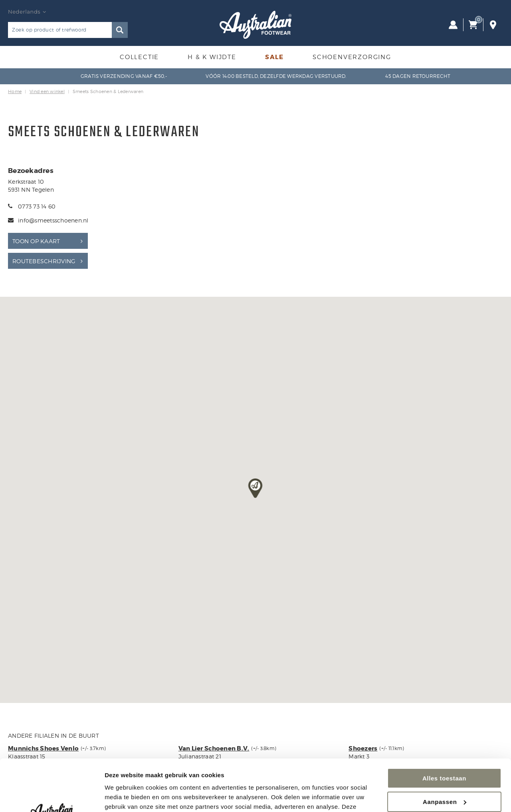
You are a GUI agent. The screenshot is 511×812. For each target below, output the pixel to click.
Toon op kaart (36, 241)
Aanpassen (445, 750)
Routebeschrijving (44, 261)
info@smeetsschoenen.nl (53, 220)
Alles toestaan (444, 727)
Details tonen (124, 796)
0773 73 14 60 (37, 206)
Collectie (139, 57)
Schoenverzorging (352, 57)
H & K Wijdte (212, 57)
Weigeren (444, 773)
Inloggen (453, 25)
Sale (274, 57)
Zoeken (120, 30)
